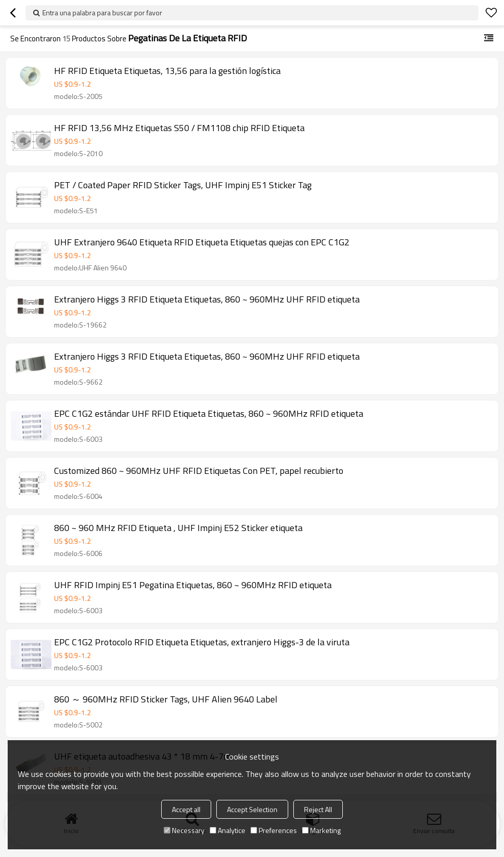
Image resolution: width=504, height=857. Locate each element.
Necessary (184, 830)
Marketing (321, 830)
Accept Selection (252, 809)
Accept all (186, 809)
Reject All (318, 809)
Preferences (274, 830)
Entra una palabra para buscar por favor (102, 12)
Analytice (228, 830)
